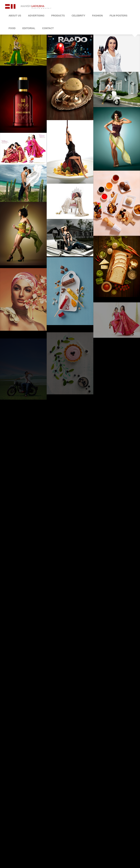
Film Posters (118, 16)
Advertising (36, 16)
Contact (48, 28)
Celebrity (78, 16)
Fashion (97, 16)
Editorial (29, 28)
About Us (15, 16)
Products (58, 16)
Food (12, 28)
